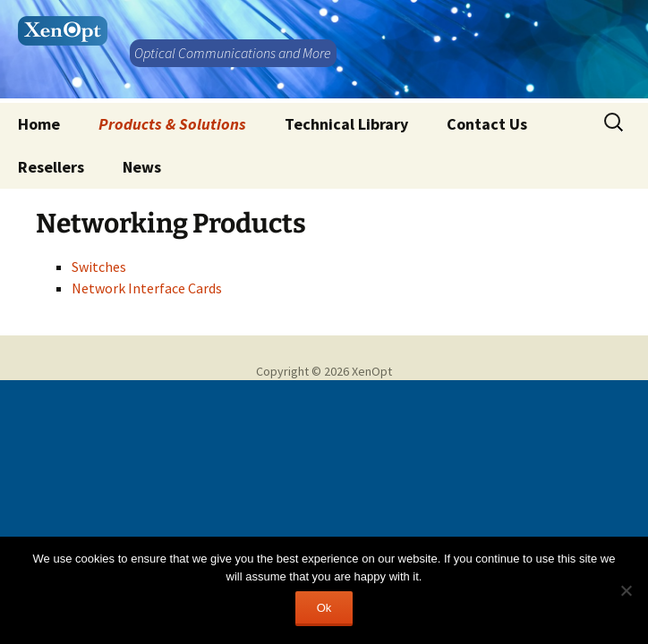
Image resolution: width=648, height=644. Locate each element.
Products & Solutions (172, 124)
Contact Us (487, 124)
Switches (99, 267)
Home (39, 124)
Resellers (51, 167)
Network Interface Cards (147, 288)
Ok (324, 608)
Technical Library (346, 124)
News (142, 167)
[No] (626, 590)
